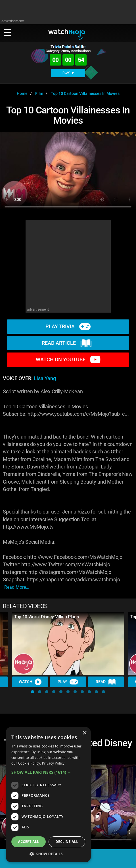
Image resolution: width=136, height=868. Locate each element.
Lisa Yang (45, 378)
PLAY (68, 73)
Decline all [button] (67, 842)
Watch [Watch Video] (30, 682)
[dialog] (48, 795)
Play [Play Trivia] (68, 682)
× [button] (84, 733)
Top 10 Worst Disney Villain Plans (46, 617)
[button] (33, 692)
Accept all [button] (29, 842)
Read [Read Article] (106, 682)
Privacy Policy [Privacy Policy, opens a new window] (53, 763)
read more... (17, 587)
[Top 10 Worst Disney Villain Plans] (68, 644)
